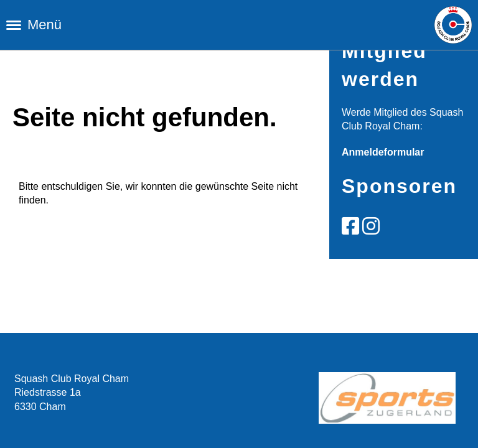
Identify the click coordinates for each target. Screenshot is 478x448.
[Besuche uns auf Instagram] (371, 226)
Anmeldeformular (383, 152)
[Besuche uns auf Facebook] (350, 226)
